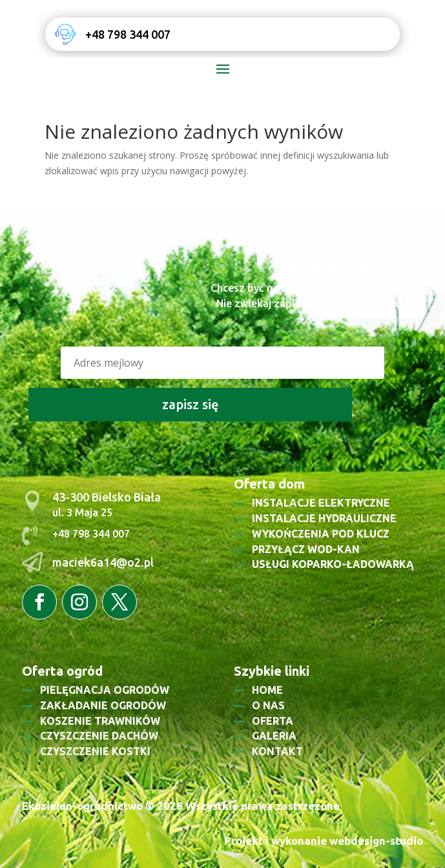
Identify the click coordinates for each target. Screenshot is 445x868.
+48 (62, 534)
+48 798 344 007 (128, 34)
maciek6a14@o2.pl (103, 562)
